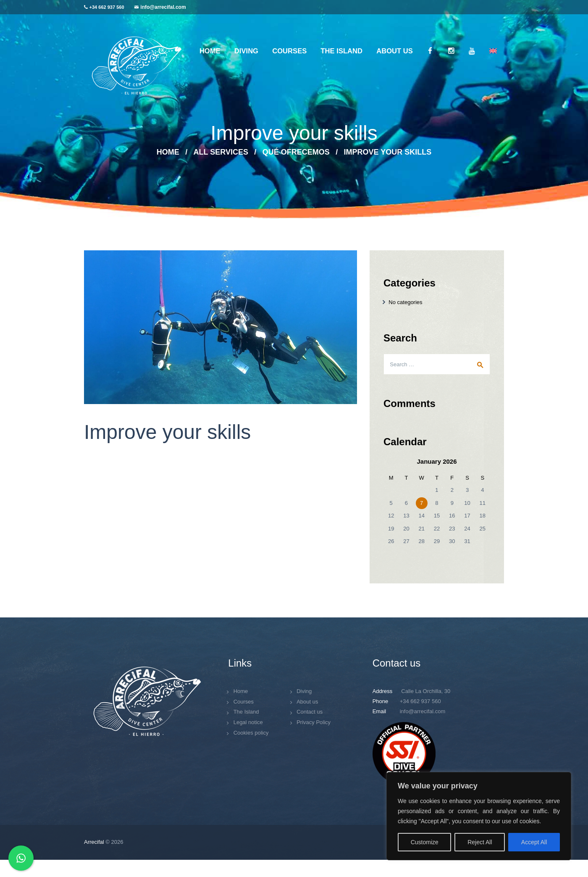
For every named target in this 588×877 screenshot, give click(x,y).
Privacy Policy (314, 722)
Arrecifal (94, 842)
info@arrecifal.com (163, 7)
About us (307, 702)
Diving (304, 691)
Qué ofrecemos (296, 152)
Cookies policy (251, 733)
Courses (244, 702)
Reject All (480, 842)
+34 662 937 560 (107, 7)
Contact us (310, 712)
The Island (246, 712)
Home (168, 152)
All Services (221, 152)
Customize (425, 842)
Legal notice (248, 722)
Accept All (534, 842)
